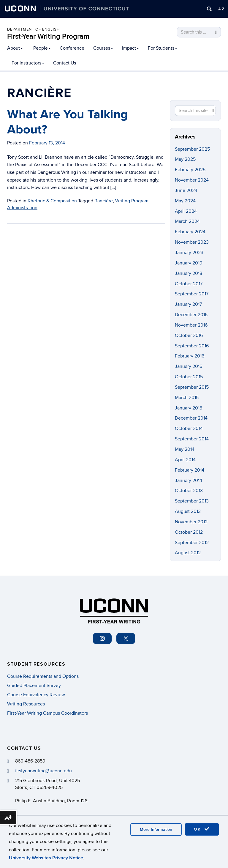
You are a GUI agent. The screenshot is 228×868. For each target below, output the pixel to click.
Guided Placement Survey (34, 686)
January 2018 (189, 273)
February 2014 (190, 470)
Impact (130, 48)
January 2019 (189, 263)
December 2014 (191, 418)
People (42, 48)
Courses (103, 48)
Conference (72, 48)
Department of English (33, 29)
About (15, 48)
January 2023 (189, 253)
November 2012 (191, 522)
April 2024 (186, 211)
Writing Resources (26, 704)
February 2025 (190, 170)
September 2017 (192, 294)
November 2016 (191, 325)
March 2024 (187, 221)
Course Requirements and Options (43, 676)
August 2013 (188, 511)
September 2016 (192, 346)
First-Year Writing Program (48, 36)
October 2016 (189, 335)
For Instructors (28, 63)
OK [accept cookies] (202, 829)
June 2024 (186, 190)
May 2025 (185, 159)
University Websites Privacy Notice (46, 858)
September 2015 (192, 387)
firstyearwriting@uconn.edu (43, 771)
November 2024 (192, 180)
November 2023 (192, 242)
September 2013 (192, 501)
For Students (163, 48)
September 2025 (192, 149)
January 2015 (189, 408)
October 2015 (189, 377)
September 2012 (192, 543)
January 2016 (189, 366)
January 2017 (188, 304)
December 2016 (191, 315)
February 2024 (190, 232)
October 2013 (189, 491)
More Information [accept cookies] (156, 830)
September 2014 (192, 439)
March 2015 (187, 398)
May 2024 (185, 201)
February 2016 (190, 356)
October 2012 (189, 532)
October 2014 (189, 429)
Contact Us (65, 63)
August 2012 (188, 553)
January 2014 (189, 481)
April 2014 (185, 460)
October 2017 (189, 284)
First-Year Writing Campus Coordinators (47, 713)
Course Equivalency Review (36, 695)
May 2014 (185, 449)
